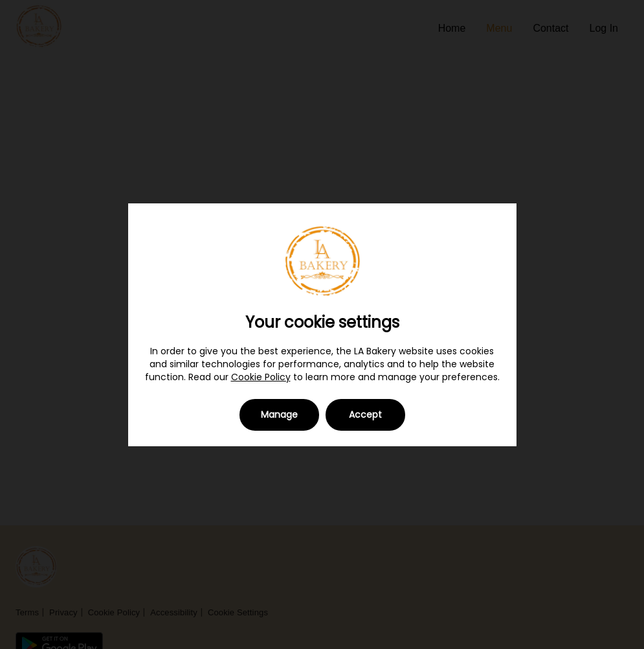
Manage (279, 415)
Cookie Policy (261, 377)
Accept (365, 415)
